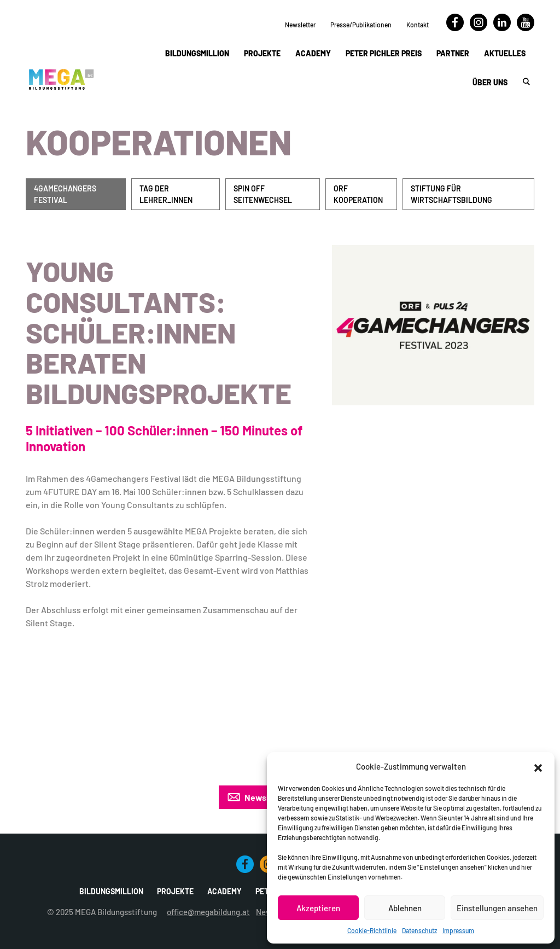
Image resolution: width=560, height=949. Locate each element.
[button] (538, 766)
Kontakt (418, 25)
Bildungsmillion (197, 53)
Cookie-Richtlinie (372, 930)
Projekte (262, 53)
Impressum (458, 930)
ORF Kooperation (358, 194)
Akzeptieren (318, 908)
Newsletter (300, 25)
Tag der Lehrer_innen (166, 194)
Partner (453, 53)
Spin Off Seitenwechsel (263, 194)
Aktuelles (505, 53)
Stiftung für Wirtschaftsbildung (451, 194)
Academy (313, 53)
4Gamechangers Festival (65, 194)
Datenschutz (419, 930)
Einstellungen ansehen (497, 908)
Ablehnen (405, 908)
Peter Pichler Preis (384, 53)
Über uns (490, 82)
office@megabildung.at (208, 912)
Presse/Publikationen (361, 25)
